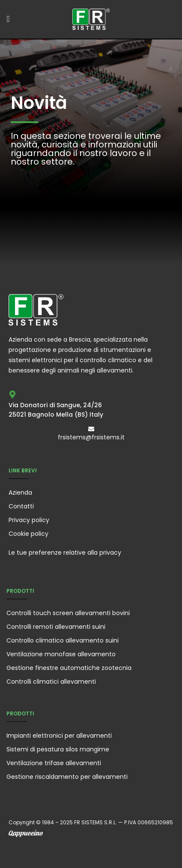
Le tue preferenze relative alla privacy (65, 553)
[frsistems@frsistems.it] (91, 429)
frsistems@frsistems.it (91, 437)
